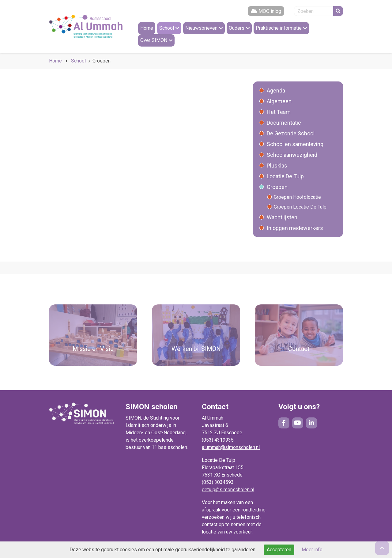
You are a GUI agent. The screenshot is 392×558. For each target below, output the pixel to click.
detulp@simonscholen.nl (228, 490)
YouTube (298, 423)
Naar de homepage (86, 26)
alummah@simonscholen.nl (231, 447)
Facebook (284, 423)
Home (55, 61)
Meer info (312, 550)
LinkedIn (311, 423)
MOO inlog (270, 11)
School (78, 61)
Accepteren (279, 550)
